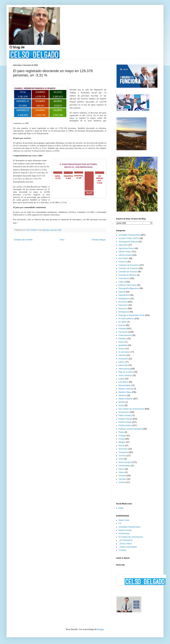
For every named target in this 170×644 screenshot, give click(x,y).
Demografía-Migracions (129, 288)
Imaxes (122, 349)
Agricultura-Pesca (126, 248)
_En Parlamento (126, 540)
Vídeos (122, 472)
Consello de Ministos (128, 275)
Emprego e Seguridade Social (132, 315)
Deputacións (124, 295)
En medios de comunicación (131, 537)
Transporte (123, 452)
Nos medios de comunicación (131, 409)
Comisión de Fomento (128, 268)
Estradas (122, 329)
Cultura (122, 282)
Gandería (123, 339)
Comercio (123, 262)
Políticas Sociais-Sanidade (130, 429)
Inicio (62, 240)
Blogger (101, 629)
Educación (123, 305)
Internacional (124, 369)
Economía (123, 302)
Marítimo (122, 395)
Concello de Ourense (128, 272)
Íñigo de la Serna (126, 372)
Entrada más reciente (23, 240)
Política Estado (125, 422)
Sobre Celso (124, 520)
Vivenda (122, 476)
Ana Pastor (123, 258)
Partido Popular (125, 419)
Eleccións (123, 309)
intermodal (123, 365)
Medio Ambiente (126, 399)
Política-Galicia (125, 425)
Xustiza (122, 482)
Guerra (122, 342)
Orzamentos (124, 412)
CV (120, 523)
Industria (122, 355)
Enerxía (122, 325)
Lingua (121, 379)
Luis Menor (123, 382)
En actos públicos (126, 319)
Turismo (122, 456)
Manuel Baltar (125, 385)
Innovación (123, 359)
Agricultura (123, 245)
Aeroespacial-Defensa (128, 242)
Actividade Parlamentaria (129, 235)
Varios (121, 469)
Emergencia (124, 312)
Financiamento (125, 335)
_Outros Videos (125, 544)
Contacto (122, 550)
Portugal (122, 436)
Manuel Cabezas (126, 389)
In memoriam (124, 352)
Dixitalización (124, 299)
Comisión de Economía (129, 265)
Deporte (122, 292)
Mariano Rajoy (125, 392)
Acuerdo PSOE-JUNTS (129, 238)
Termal (121, 446)
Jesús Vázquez (125, 375)
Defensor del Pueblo (127, 285)
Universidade (124, 466)
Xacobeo (122, 479)
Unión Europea (125, 462)
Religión (122, 442)
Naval (121, 405)
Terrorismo (123, 449)
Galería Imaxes (125, 530)
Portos (121, 432)
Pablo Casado (125, 415)
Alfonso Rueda (125, 255)
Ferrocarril (123, 332)
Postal (121, 439)
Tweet (121, 459)
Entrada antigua (98, 240)
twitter (121, 508)
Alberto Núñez (125, 252)
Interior (122, 362)
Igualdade (123, 345)
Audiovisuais (124, 533)
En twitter (123, 322)
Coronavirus (124, 278)
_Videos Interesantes (128, 547)
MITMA (122, 402)
